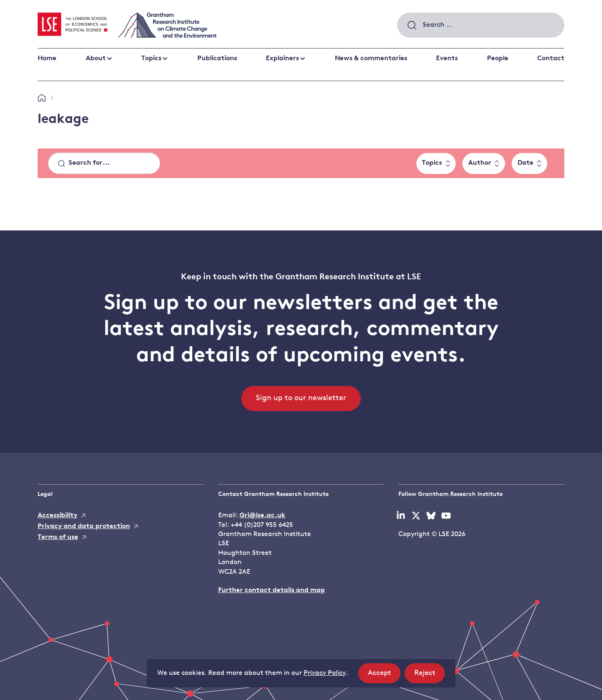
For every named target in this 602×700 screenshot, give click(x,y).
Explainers (282, 59)
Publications (217, 59)
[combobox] (481, 25)
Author (480, 163)
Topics (151, 59)
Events (447, 59)
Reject (430, 676)
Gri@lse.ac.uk (263, 516)
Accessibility (57, 516)
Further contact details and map (272, 590)
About (96, 59)
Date (525, 163)
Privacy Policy (325, 673)
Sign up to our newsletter (301, 398)
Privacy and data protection (84, 526)
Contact (551, 59)
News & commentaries (371, 59)
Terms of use (58, 537)
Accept (384, 676)
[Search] (104, 164)
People (498, 59)
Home (47, 59)
